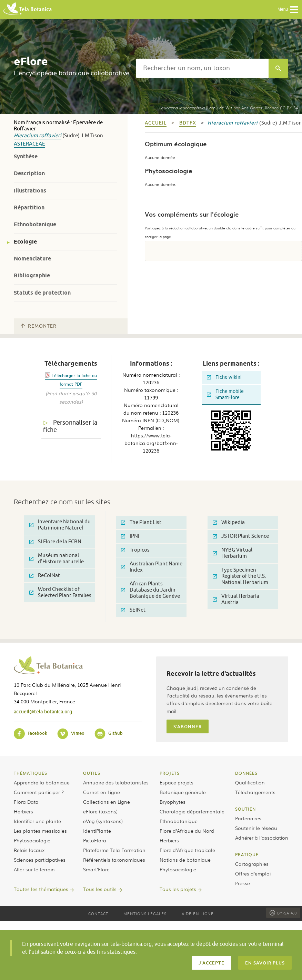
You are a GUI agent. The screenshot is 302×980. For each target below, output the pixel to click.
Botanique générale (183, 792)
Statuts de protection (42, 293)
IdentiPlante (97, 831)
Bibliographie (32, 275)
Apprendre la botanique (42, 782)
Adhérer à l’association (262, 838)
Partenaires (248, 818)
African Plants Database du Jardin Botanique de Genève (150, 590)
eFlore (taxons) (100, 811)
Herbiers (23, 811)
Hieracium (26, 136)
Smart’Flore (96, 869)
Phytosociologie (32, 840)
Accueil (156, 123)
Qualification (250, 782)
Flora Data (26, 802)
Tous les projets (178, 889)
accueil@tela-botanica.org (43, 711)
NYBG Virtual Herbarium (233, 553)
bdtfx (188, 123)
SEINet (133, 610)
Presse (243, 883)
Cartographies (252, 864)
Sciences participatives (40, 860)
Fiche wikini (224, 377)
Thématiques (31, 773)
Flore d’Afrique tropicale (187, 850)
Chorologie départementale (192, 811)
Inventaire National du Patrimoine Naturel (60, 525)
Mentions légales (145, 913)
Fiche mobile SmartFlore (225, 394)
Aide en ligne (198, 913)
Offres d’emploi (253, 873)
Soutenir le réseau (256, 828)
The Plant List (141, 522)
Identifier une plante (37, 821)
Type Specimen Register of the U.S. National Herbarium (240, 576)
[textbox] (202, 68)
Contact (98, 913)
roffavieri (50, 136)
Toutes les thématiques (41, 889)
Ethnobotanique (35, 224)
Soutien (245, 809)
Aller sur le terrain (34, 869)
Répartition (29, 207)
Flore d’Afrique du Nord (187, 831)
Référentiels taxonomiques (114, 860)
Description (29, 173)
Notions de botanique (185, 860)
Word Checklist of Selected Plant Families (60, 592)
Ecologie (25, 242)
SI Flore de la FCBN (55, 542)
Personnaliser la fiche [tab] (70, 426)
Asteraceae (29, 144)
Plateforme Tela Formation (114, 850)
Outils (92, 773)
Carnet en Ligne (102, 792)
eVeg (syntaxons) (103, 821)
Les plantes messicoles (40, 831)
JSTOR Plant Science (241, 536)
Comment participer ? (39, 792)
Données (246, 773)
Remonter (39, 326)
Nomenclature (32, 259)
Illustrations (30, 191)
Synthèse (26, 156)
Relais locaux (29, 850)
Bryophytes (173, 802)
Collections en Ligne (107, 802)
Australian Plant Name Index (152, 567)
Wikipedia (229, 522)
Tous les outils (100, 889)
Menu (288, 10)
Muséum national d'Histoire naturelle (57, 559)
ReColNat (45, 576)
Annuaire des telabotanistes (116, 782)
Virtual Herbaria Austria (236, 599)
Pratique (247, 854)
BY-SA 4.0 (283, 913)
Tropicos (135, 550)
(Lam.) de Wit (195, 108)
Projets (170, 773)
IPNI (130, 536)
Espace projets (177, 782)
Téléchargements (255, 792)
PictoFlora (95, 840)
